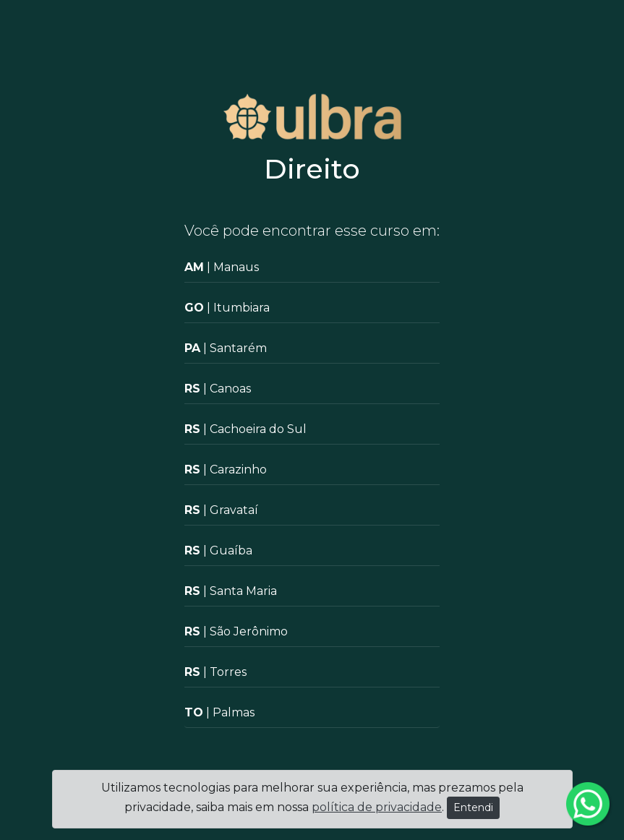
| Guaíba (218, 550)
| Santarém (226, 348)
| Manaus (222, 267)
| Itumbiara (227, 308)
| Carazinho (226, 470)
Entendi (473, 807)
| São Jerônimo (236, 631)
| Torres (215, 672)
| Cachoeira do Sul (245, 429)
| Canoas (218, 389)
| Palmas (219, 712)
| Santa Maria (231, 591)
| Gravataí (221, 510)
